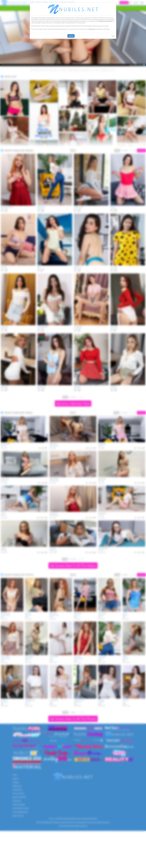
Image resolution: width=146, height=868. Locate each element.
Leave (113, 36)
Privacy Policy (92, 29)
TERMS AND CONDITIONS (105, 21)
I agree (71, 36)
